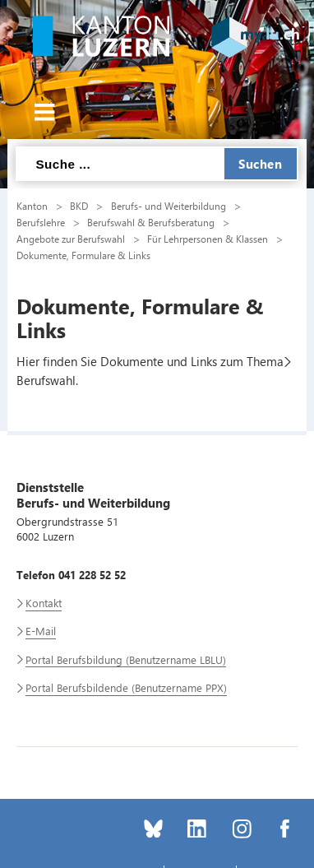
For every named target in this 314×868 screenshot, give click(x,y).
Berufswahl (46, 380)
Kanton (32, 206)
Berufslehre (41, 222)
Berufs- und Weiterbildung (169, 206)
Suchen (260, 164)
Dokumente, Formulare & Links (83, 255)
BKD (79, 206)
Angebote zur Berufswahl (71, 239)
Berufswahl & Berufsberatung (151, 222)
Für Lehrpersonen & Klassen (208, 239)
